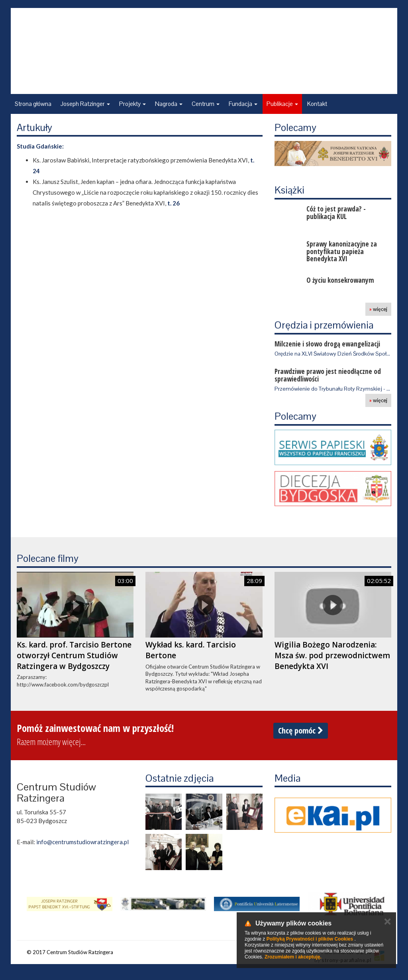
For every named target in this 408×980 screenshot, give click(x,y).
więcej (378, 309)
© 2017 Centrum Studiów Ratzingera (70, 952)
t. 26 (174, 203)
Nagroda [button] (169, 104)
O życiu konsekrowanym (340, 280)
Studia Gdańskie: (40, 146)
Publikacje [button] (282, 104)
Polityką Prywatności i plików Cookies (310, 939)
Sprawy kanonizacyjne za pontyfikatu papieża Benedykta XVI (342, 251)
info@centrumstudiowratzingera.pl (82, 842)
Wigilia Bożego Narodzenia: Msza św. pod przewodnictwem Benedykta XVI (332, 655)
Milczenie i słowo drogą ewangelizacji (327, 344)
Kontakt (317, 104)
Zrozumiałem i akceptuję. (293, 957)
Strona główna (33, 104)
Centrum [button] (206, 104)
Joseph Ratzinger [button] (85, 104)
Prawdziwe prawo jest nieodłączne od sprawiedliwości (328, 375)
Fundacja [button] (243, 104)
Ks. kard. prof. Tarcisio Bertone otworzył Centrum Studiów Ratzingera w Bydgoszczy (74, 655)
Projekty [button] (132, 104)
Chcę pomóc (301, 731)
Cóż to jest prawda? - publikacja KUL (336, 213)
